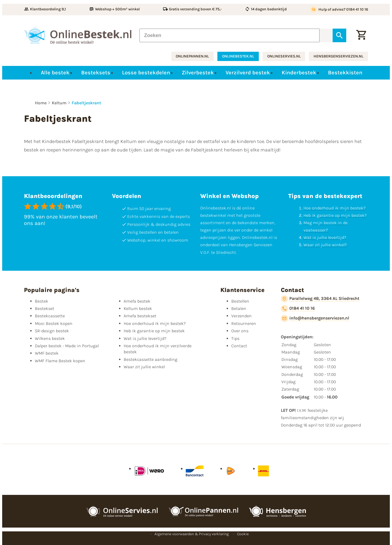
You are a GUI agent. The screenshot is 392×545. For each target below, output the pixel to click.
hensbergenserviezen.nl (338, 56)
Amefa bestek (137, 301)
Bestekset (45, 308)
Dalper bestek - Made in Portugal (67, 346)
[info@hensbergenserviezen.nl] (315, 318)
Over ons (240, 331)
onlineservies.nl (284, 56)
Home (41, 103)
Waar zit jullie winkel (144, 367)
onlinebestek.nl (238, 56)
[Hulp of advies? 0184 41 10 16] (339, 10)
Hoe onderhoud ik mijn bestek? (335, 208)
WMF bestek (47, 353)
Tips (235, 338)
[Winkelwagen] (361, 35)
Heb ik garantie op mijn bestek (154, 331)
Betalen (239, 308)
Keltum (59, 103)
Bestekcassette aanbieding (151, 359)
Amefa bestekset (140, 316)
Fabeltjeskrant (86, 103)
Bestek (42, 301)
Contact (239, 346)
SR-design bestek (52, 331)
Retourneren (244, 323)
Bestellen (240, 301)
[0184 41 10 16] (298, 309)
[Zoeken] (230, 35)
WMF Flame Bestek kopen (60, 361)
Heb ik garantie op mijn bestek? (335, 215)
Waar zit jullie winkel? (325, 245)
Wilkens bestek (50, 338)
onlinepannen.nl (192, 56)
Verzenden (241, 316)
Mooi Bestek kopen (54, 323)
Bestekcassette (50, 316)
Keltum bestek (138, 308)
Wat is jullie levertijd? (325, 237)
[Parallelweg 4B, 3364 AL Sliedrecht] (320, 299)
